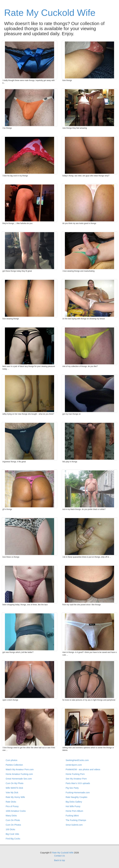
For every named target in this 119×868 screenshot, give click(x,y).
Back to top (59, 860)
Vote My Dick (12, 793)
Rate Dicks (11, 802)
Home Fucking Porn (75, 774)
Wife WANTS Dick (14, 788)
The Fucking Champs (76, 820)
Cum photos (11, 760)
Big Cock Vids (12, 834)
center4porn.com (74, 765)
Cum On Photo (13, 820)
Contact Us (59, 856)
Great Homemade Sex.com (19, 779)
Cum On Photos (13, 825)
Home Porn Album (74, 811)
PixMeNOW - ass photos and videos (83, 769)
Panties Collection (14, 765)
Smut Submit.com (74, 825)
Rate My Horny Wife (15, 797)
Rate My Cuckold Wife (50, 13)
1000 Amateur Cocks (16, 811)
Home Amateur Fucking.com (19, 774)
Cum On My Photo (15, 783)
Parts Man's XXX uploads (78, 783)
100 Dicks (10, 829)
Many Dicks (11, 816)
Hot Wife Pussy (73, 806)
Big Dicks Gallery (74, 802)
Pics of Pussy (12, 806)
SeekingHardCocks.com (77, 760)
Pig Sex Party (72, 788)
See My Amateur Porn (76, 779)
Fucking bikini (72, 816)
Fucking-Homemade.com (78, 793)
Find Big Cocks (13, 839)
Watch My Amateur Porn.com (20, 769)
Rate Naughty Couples (76, 797)
